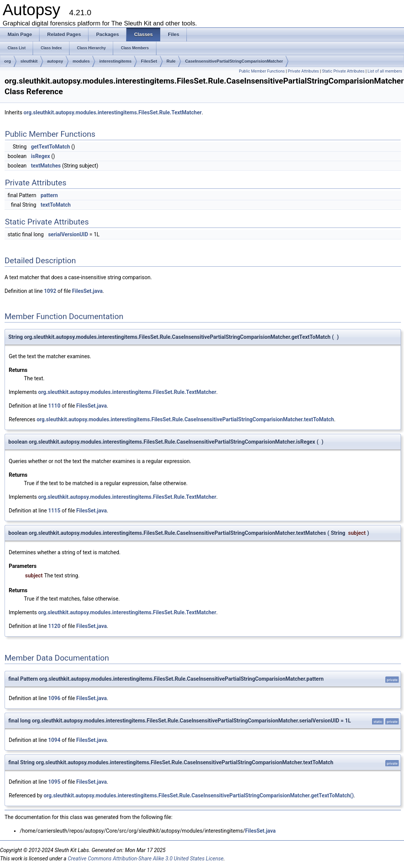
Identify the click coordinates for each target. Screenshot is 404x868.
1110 (54, 406)
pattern (49, 195)
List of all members (385, 71)
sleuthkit (29, 61)
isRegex (40, 156)
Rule (171, 61)
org (8, 61)
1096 (54, 698)
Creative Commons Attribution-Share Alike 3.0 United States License (145, 859)
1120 (54, 626)
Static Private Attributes (343, 71)
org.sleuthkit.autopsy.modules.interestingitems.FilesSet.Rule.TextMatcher (113, 112)
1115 (54, 511)
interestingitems (115, 61)
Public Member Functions (262, 71)
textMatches (46, 166)
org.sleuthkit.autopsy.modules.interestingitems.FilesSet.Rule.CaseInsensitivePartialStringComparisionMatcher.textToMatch (185, 419)
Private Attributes (303, 71)
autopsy (55, 61)
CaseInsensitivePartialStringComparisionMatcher (234, 61)
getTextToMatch (50, 147)
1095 (54, 782)
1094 (54, 740)
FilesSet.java (87, 291)
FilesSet (149, 61)
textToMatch (56, 205)
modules (81, 61)
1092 (50, 291)
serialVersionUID (68, 234)
